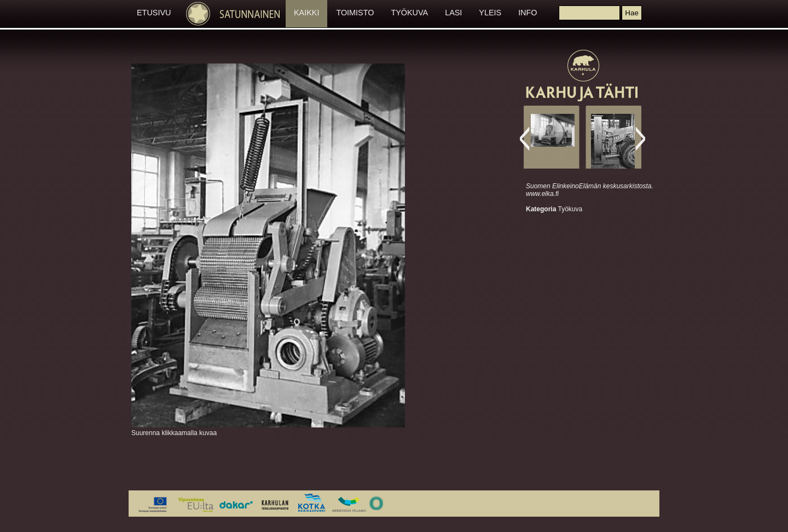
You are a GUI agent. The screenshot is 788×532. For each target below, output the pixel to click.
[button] (631, 13)
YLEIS (490, 13)
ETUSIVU (154, 13)
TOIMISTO (355, 13)
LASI (453, 13)
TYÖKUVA (409, 13)
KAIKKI (306, 13)
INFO (528, 13)
